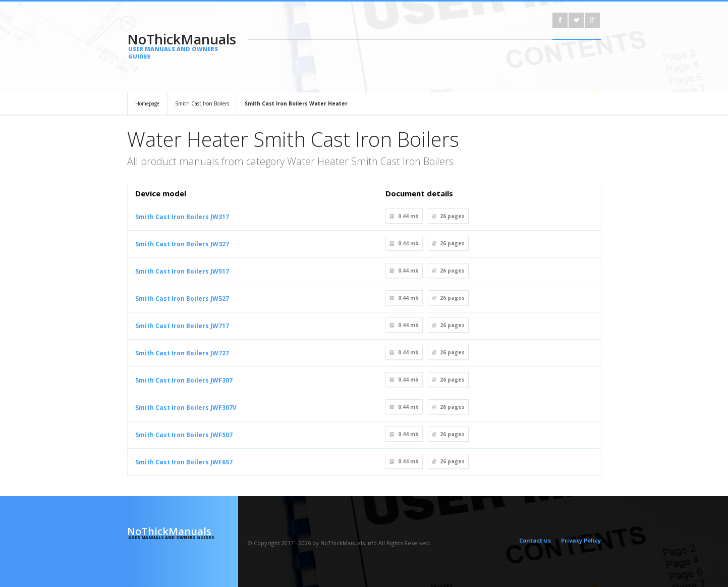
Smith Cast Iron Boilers (202, 103)
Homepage (147, 103)
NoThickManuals (183, 45)
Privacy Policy (581, 540)
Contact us (535, 540)
